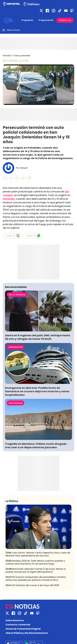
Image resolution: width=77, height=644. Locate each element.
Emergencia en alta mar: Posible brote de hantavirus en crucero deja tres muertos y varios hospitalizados (37, 391)
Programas (27, 20)
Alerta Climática (17, 295)
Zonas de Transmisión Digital (23, 629)
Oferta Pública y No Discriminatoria (27, 633)
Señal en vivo (65, 20)
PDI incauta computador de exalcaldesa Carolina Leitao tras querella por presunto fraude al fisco (36, 579)
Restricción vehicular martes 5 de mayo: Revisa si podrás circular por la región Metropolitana (36, 570)
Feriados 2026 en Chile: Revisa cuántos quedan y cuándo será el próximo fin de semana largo (35, 562)
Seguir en (13, 236)
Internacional (15, 347)
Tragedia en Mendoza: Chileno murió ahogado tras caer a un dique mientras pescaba (36, 446)
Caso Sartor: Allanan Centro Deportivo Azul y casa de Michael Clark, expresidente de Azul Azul (38, 554)
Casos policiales (22, 56)
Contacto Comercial (18, 625)
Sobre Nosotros (15, 620)
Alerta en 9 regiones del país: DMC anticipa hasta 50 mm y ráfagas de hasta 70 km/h (38, 337)
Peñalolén (9, 199)
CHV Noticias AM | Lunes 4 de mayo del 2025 (32, 585)
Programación (46, 20)
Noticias (7, 56)
